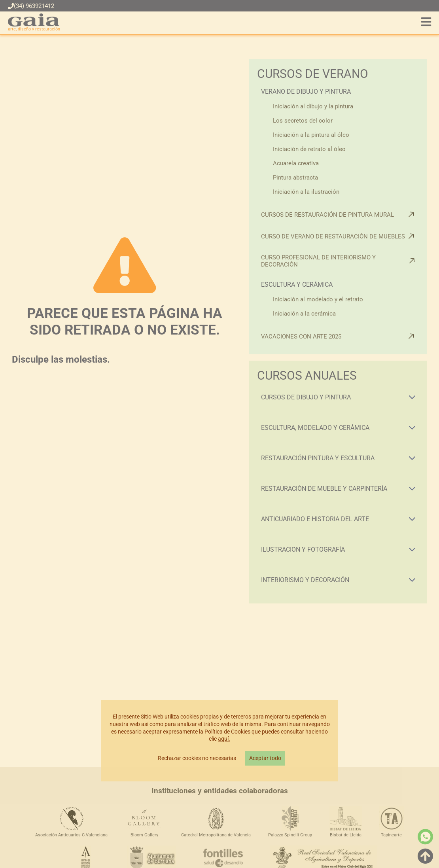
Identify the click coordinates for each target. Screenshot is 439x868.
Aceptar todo (265, 758)
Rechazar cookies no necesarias (197, 758)
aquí (223, 739)
